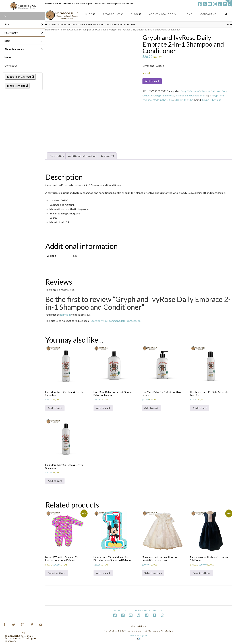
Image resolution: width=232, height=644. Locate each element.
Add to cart (152, 81)
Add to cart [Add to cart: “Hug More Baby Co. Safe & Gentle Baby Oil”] (200, 408)
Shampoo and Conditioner (95, 30)
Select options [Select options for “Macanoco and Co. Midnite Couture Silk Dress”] (201, 573)
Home (48, 30)
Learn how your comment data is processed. (116, 321)
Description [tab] (57, 156)
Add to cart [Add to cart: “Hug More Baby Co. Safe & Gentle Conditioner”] (55, 408)
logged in (65, 315)
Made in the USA (184, 100)
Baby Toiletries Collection (67, 30)
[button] (229, 3)
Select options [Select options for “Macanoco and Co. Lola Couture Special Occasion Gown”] (153, 573)
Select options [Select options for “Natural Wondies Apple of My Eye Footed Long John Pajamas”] (57, 573)
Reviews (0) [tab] (107, 156)
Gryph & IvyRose (165, 95)
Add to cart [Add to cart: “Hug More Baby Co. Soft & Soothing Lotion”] (151, 408)
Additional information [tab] (82, 156)
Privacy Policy (123, 610)
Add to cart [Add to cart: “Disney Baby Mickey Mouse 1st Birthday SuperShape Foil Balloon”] (103, 573)
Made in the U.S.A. (163, 100)
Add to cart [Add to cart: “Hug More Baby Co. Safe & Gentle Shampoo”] (55, 481)
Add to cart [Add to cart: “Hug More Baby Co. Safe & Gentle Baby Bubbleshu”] (103, 408)
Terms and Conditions (149, 610)
